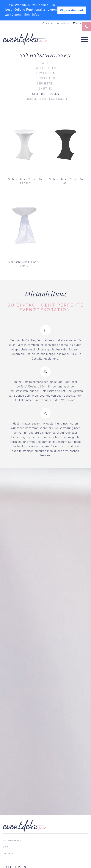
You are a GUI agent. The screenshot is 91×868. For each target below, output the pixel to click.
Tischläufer (46, 78)
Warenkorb (81, 23)
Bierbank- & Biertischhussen (46, 99)
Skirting (45, 89)
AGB (6, 847)
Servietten (46, 83)
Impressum (10, 854)
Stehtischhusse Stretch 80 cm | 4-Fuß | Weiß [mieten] (25, 179)
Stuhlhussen (46, 68)
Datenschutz (12, 841)
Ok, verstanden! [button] (72, 10)
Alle (46, 63)
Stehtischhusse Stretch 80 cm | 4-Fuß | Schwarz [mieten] (66, 179)
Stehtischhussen (46, 94)
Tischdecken (46, 73)
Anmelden (63, 23)
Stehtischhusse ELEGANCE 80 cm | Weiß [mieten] (25, 262)
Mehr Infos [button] (32, 15)
